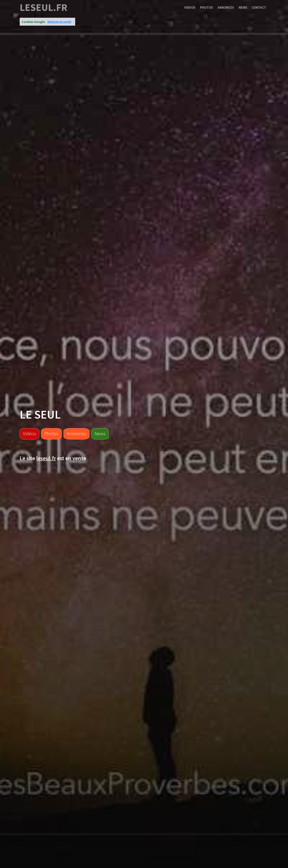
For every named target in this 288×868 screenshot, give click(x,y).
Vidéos (29, 434)
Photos (207, 7)
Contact (259, 7)
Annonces (226, 7)
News (243, 7)
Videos (190, 7)
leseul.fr (44, 7)
